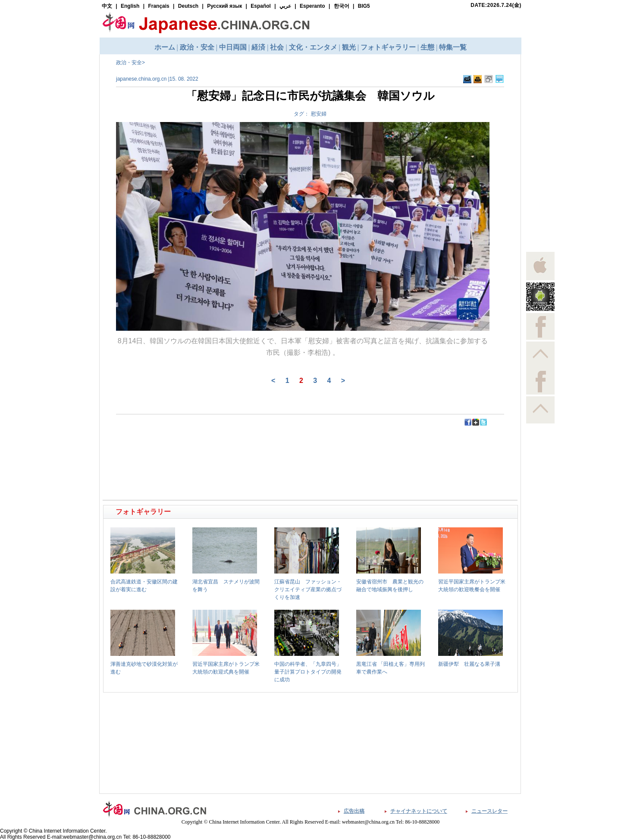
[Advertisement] (207, 446)
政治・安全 (129, 63)
